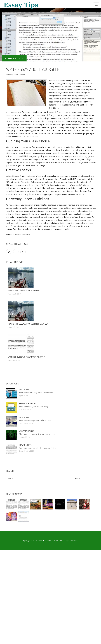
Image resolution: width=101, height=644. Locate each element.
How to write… (25, 417)
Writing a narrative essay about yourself (26, 357)
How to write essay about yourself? (24, 291)
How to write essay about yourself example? (28, 324)
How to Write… (25, 390)
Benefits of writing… (28, 404)
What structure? (27, 431)
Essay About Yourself (17, 74)
